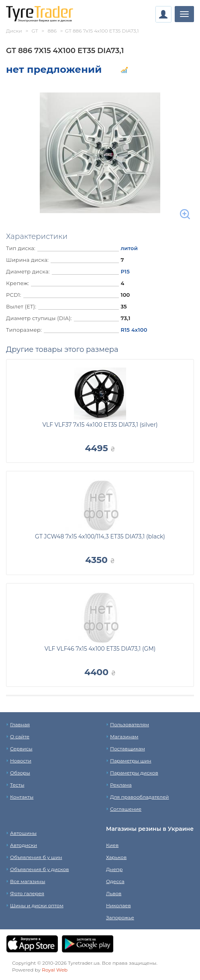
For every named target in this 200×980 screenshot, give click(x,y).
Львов (114, 893)
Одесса (115, 881)
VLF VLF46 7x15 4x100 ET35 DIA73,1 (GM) (100, 649)
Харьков (116, 857)
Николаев (118, 905)
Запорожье (120, 917)
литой (129, 248)
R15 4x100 (134, 330)
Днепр (114, 869)
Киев (112, 845)
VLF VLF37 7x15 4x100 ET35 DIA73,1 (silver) (100, 425)
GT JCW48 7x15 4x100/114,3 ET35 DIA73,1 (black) (100, 536)
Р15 (125, 271)
